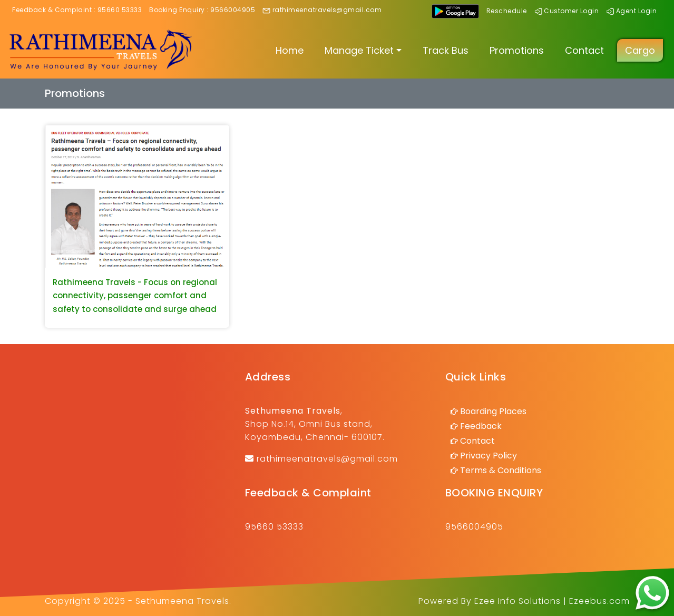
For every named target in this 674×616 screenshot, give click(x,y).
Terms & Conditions (501, 470)
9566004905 (233, 10)
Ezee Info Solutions (517, 601)
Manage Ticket (359, 50)
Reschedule (507, 11)
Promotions (517, 50)
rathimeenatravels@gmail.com (327, 10)
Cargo (640, 50)
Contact (584, 50)
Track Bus (446, 50)
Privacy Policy (489, 456)
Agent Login (637, 11)
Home (290, 50)
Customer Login (571, 11)
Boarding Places (493, 411)
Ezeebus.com (599, 601)
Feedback (481, 426)
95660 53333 (120, 10)
